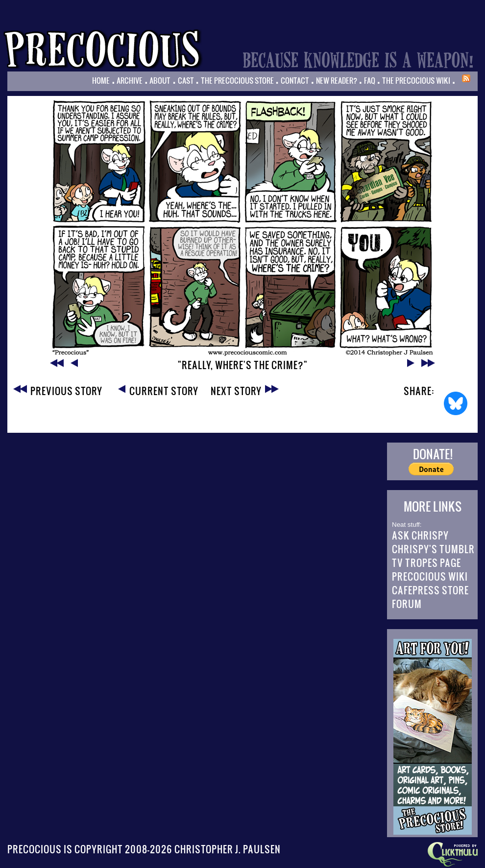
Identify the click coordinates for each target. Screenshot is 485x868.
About (160, 80)
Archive (130, 80)
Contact (295, 80)
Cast (186, 80)
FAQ (370, 80)
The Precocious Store (237, 80)
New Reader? (337, 80)
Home (101, 80)
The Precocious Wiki (416, 80)
